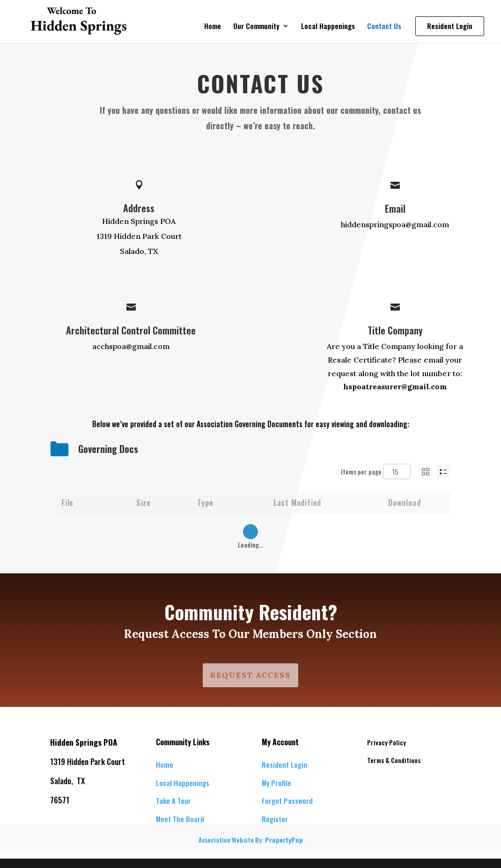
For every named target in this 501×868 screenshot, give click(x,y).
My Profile (276, 783)
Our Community (256, 27)
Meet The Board (180, 819)
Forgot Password (287, 801)
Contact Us (384, 27)
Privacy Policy (387, 742)
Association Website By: (251, 840)
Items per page (376, 471)
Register (275, 819)
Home (213, 27)
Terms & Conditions (394, 760)
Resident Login (284, 764)
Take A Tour (173, 801)
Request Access (250, 675)
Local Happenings (328, 27)
